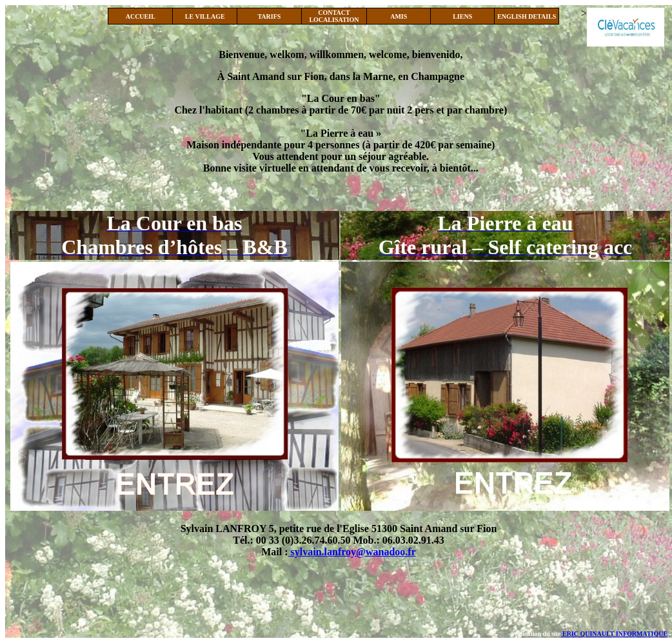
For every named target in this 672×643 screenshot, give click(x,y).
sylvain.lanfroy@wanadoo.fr (352, 552)
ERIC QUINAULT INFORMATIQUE (614, 634)
